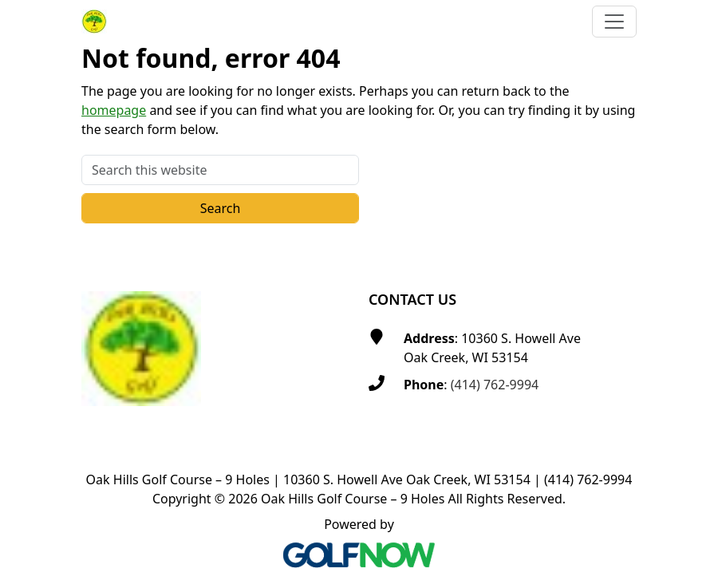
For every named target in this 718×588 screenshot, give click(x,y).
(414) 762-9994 (495, 385)
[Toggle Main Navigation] (614, 22)
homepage (114, 110)
